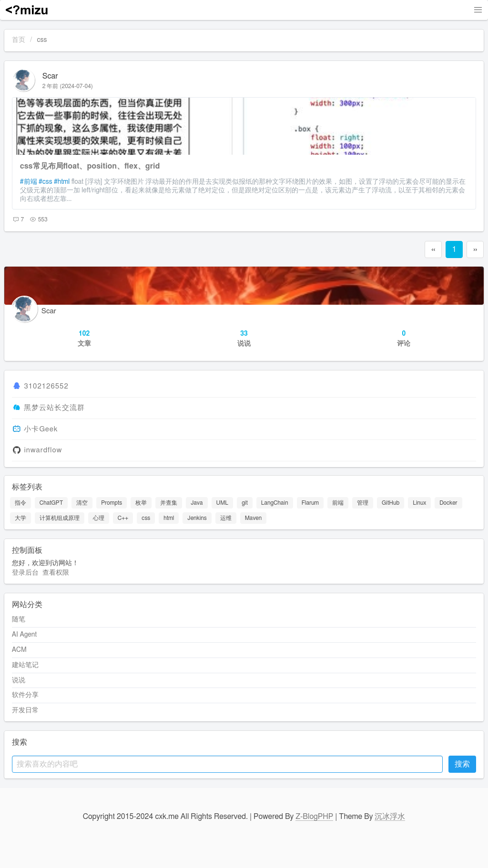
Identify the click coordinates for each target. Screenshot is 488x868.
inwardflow (43, 451)
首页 (19, 40)
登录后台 (25, 573)
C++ (123, 518)
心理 (99, 518)
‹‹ (433, 249)
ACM (19, 650)
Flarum (310, 503)
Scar (50, 76)
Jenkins (197, 518)
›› (475, 249)
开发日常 (25, 710)
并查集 (169, 503)
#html (62, 182)
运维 (226, 518)
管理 (363, 503)
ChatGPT (51, 503)
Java (197, 503)
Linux (419, 503)
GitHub (391, 503)
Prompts (112, 503)
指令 (20, 503)
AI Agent (24, 635)
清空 (82, 503)
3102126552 (46, 386)
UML (223, 503)
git (245, 503)
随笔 (19, 619)
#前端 (29, 182)
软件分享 (25, 695)
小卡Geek (41, 429)
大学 (20, 518)
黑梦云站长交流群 (54, 408)
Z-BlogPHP (314, 817)
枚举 (141, 503)
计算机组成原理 (60, 518)
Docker (448, 503)
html (169, 518)
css (146, 518)
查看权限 (56, 573)
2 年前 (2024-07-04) (68, 86)
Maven (253, 518)
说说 (19, 680)
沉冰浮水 (390, 817)
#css (45, 182)
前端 (338, 503)
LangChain (275, 503)
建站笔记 (25, 665)
